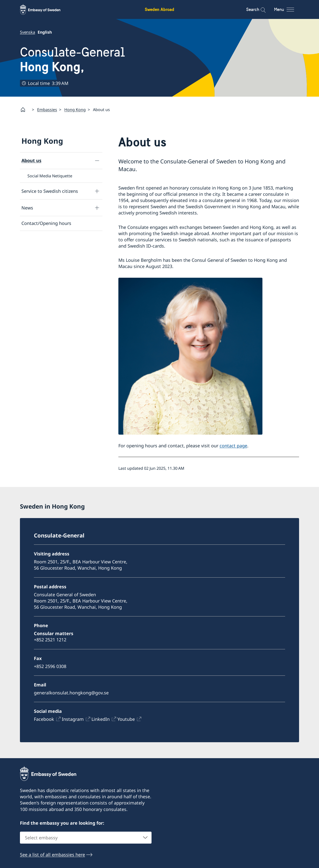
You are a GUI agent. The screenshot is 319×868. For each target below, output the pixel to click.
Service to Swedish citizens (50, 191)
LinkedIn (101, 719)
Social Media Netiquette (50, 176)
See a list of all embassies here (52, 855)
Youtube (126, 719)
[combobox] (86, 838)
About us (31, 160)
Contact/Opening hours (46, 223)
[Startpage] (25, 110)
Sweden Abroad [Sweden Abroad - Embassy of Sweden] (159, 9)
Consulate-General (72, 59)
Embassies (47, 110)
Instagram (73, 719)
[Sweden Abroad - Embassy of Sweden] (45, 9)
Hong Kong (75, 110)
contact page (233, 446)
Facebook (44, 719)
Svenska (28, 32)
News (27, 208)
